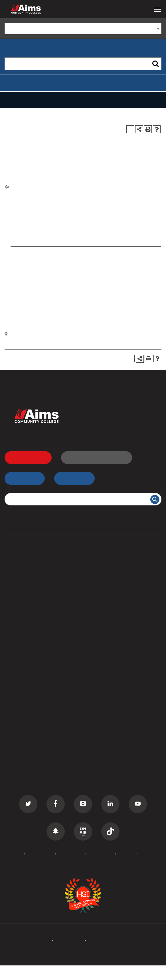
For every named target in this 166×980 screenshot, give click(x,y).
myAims (21, 478)
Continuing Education (28, 594)
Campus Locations (25, 677)
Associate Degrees (25, 561)
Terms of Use (100, 854)
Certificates (17, 572)
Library (93, 677)
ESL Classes (18, 615)
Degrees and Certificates (60, 186)
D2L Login (96, 583)
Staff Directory (21, 698)
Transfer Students (104, 561)
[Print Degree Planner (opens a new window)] (130, 129)
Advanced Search (24, 83)
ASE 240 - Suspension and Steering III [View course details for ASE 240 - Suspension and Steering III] (60, 292)
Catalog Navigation (32, 100)
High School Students (109, 572)
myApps (71, 478)
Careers (94, 760)
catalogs (49, 969)
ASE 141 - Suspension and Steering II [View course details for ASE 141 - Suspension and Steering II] (59, 269)
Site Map (149, 854)
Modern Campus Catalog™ (96, 976)
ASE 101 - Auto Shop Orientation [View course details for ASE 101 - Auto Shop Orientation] (54, 253)
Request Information (93, 457)
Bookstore (96, 688)
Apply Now (25, 457)
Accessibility (70, 854)
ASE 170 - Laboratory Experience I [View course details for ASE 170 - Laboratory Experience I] (56, 277)
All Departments (22, 666)
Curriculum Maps (23, 688)
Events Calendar (22, 749)
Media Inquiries (102, 771)
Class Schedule (102, 605)
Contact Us (98, 749)
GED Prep (15, 626)
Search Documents (25, 709)
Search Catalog (21, 720)
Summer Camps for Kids (31, 636)
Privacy (126, 854)
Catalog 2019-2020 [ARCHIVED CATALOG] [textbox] (54, 29)
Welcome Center (103, 666)
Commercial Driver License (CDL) (41, 583)
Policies (14, 854)
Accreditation (40, 854)
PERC (91, 698)
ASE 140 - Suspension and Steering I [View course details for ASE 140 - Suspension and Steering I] (58, 261)
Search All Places (104, 709)
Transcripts (97, 594)
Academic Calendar (26, 760)
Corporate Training (25, 605)
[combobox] (83, 29)
